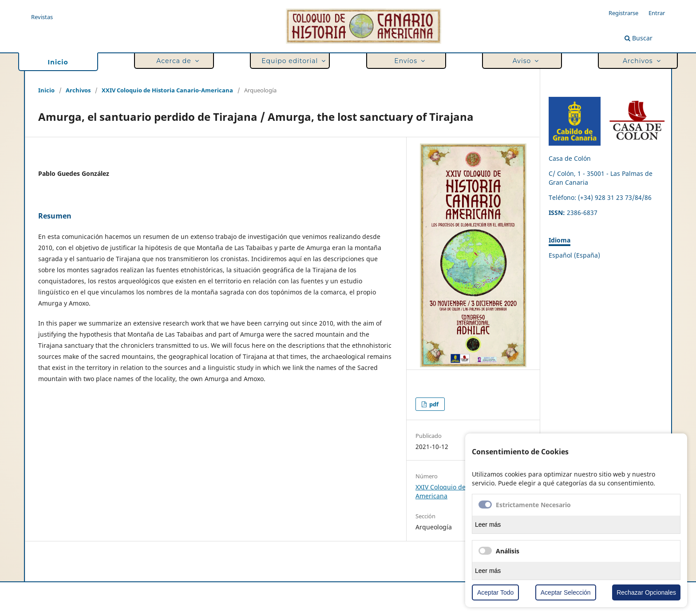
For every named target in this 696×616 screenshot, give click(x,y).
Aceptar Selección (566, 592)
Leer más (488, 525)
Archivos (640, 61)
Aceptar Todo (495, 592)
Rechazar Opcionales (646, 592)
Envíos (408, 61)
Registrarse (623, 13)
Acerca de (176, 61)
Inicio (58, 62)
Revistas (42, 17)
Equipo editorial (292, 61)
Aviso (524, 61)
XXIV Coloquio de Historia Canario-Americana (167, 90)
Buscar (639, 38)
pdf (433, 404)
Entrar (657, 13)
